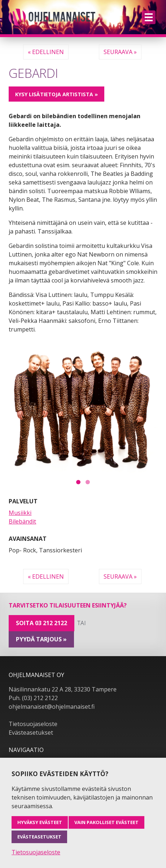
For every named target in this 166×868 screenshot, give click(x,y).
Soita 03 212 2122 (41, 623)
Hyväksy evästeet (40, 822)
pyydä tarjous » (41, 639)
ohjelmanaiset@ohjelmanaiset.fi (52, 707)
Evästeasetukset (31, 733)
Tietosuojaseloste (33, 724)
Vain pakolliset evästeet (106, 822)
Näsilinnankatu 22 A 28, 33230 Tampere (63, 689)
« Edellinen (46, 52)
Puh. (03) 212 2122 (33, 698)
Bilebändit (22, 521)
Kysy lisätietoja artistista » (56, 94)
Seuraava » (120, 52)
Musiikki (20, 513)
